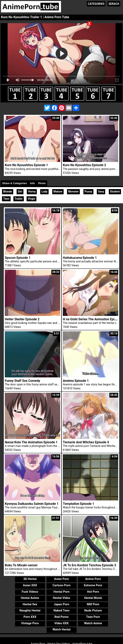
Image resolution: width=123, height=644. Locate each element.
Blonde (8, 192)
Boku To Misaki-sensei (21, 565)
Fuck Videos (30, 592)
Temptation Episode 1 (78, 504)
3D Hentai (30, 579)
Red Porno (61, 617)
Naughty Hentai (30, 610)
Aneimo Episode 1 (76, 381)
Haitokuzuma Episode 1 (80, 258)
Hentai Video (61, 598)
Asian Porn (62, 579)
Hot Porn (93, 592)
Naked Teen (62, 610)
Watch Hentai (61, 629)
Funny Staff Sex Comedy (22, 381)
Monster (73, 192)
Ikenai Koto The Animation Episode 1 (31, 442)
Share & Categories (14, 183)
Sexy (101, 192)
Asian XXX (30, 585)
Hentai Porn (62, 592)
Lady (44, 192)
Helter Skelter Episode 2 (22, 319)
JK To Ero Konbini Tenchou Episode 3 (89, 565)
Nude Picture (93, 610)
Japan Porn (61, 604)
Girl (20, 192)
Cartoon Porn (62, 585)
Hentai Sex (30, 604)
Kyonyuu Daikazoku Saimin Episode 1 (32, 504)
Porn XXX (30, 617)
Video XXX (61, 623)
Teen (6, 199)
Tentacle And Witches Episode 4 (86, 442)
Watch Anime (93, 623)
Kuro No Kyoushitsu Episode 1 (26, 165)
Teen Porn (93, 617)
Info (32, 183)
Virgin (31, 199)
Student (115, 192)
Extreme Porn (93, 585)
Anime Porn (93, 579)
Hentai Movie (93, 598)
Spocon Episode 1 (18, 258)
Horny (32, 192)
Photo (42, 183)
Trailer (19, 199)
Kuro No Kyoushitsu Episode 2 (84, 165)
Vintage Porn (30, 623)
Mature (58, 192)
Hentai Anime (30, 598)
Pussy (88, 192)
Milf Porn (93, 604)
